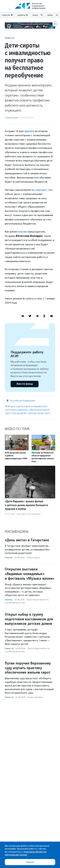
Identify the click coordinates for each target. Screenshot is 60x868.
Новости (10, 38)
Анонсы (9, 558)
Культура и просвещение (29, 514)
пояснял (23, 232)
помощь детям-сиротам (24, 413)
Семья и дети (11, 118)
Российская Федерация (23, 401)
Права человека (35, 697)
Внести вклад (24, 384)
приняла (30, 131)
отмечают (41, 190)
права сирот (44, 413)
